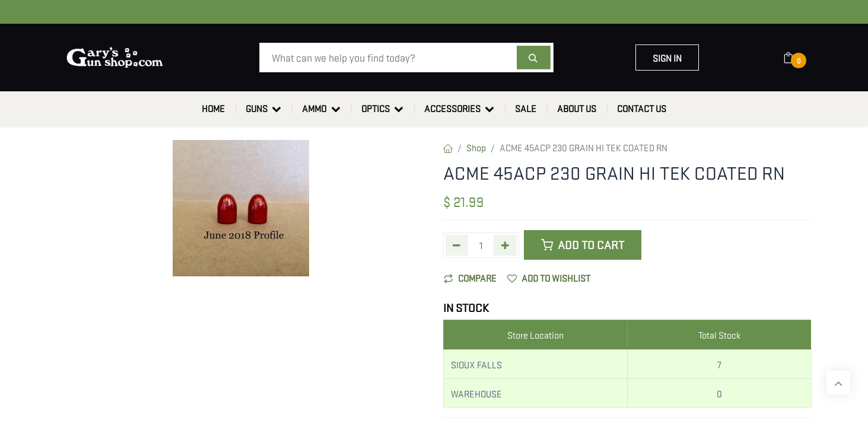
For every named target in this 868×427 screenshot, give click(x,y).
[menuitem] (213, 109)
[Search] (534, 58)
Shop (476, 147)
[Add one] (505, 245)
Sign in (667, 58)
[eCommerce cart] (796, 58)
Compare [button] (470, 278)
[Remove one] (457, 245)
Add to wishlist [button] (549, 278)
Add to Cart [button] (583, 245)
